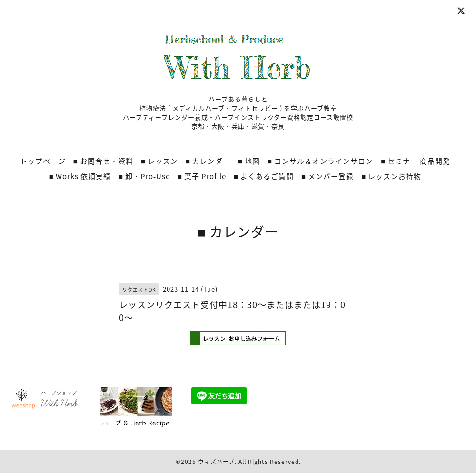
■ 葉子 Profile (202, 176)
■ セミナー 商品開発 (416, 161)
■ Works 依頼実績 (80, 176)
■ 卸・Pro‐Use (144, 176)
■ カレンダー (208, 161)
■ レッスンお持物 (391, 176)
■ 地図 (249, 161)
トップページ (43, 161)
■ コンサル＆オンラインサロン (320, 161)
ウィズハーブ (216, 462)
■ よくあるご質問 (264, 176)
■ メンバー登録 (327, 176)
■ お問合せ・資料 (103, 161)
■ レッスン (159, 161)
